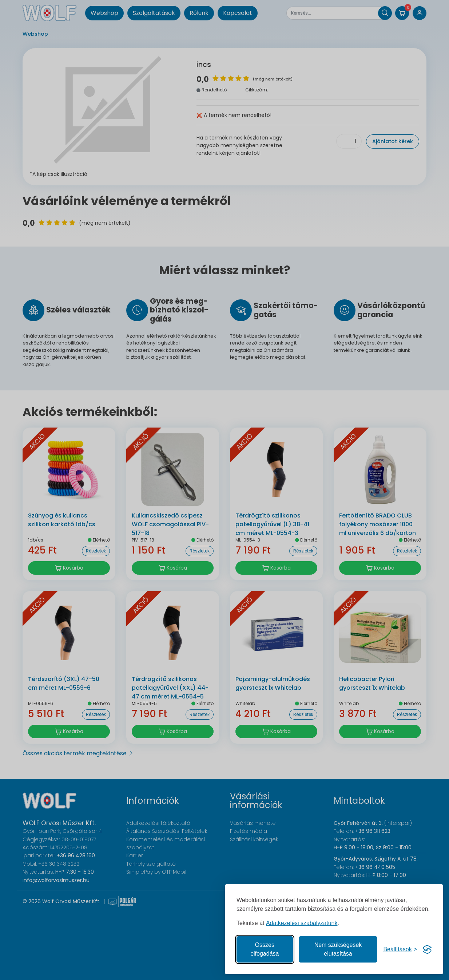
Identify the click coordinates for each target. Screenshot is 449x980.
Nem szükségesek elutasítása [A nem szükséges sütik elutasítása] (338, 949)
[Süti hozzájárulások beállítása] (400, 949)
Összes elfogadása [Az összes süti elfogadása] (265, 949)
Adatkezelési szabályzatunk (302, 923)
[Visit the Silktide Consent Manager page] (427, 949)
